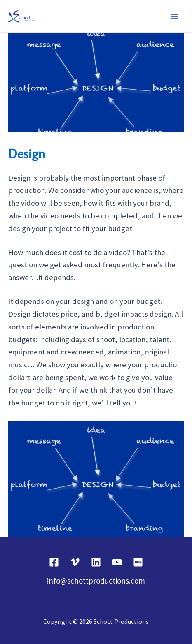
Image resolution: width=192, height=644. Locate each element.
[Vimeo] (75, 562)
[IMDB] (138, 562)
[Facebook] (54, 562)
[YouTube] (117, 562)
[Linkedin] (96, 562)
